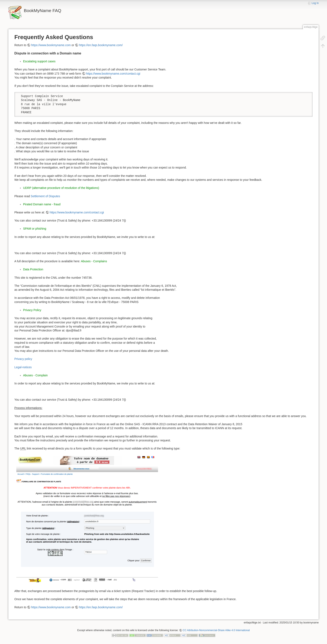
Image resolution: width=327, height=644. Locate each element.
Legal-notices (23, 367)
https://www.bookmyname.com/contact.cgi (113, 74)
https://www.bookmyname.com (51, 45)
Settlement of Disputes (45, 196)
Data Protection (33, 269)
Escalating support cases (39, 61)
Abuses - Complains (94, 261)
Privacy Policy (32, 310)
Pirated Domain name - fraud (42, 204)
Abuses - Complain (35, 375)
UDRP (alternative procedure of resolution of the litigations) (61, 188)
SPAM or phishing (35, 229)
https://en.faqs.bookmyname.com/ (101, 45)
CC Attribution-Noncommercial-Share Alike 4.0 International (216, 630)
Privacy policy (23, 359)
